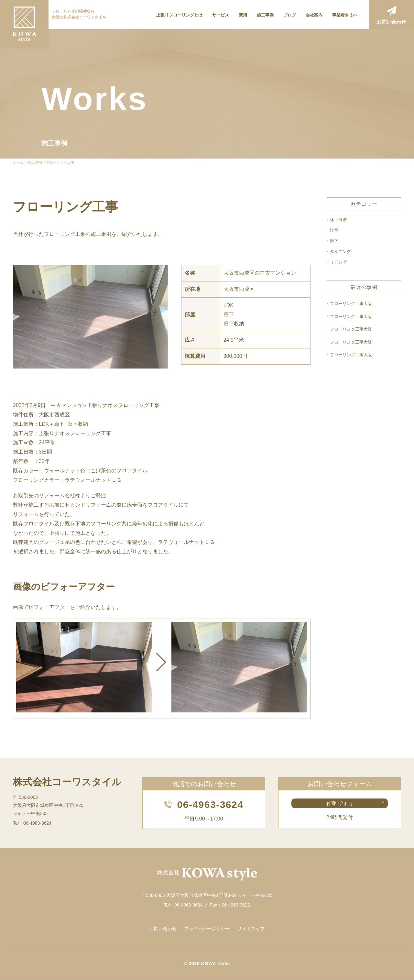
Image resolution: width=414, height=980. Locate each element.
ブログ (290, 15)
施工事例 (265, 15)
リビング (338, 262)
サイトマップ (251, 929)
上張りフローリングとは (179, 15)
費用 (243, 15)
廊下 (334, 241)
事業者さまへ (345, 15)
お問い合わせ (391, 22)
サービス (221, 15)
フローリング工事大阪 (351, 304)
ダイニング (340, 252)
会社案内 (314, 15)
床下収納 (338, 220)
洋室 (334, 230)
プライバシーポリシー (207, 929)
